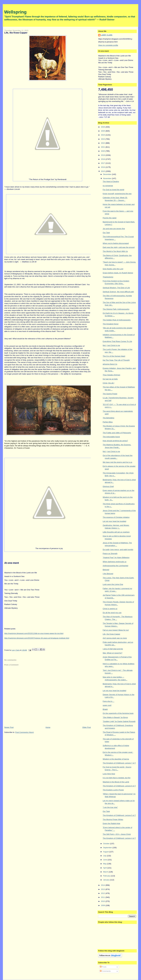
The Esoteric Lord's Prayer (113, 790)
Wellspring (15, 12)
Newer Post (9, 727)
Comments (105, 971)
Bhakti (105, 709)
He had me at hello (110, 379)
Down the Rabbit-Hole (111, 823)
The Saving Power (110, 394)
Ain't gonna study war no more (115, 638)
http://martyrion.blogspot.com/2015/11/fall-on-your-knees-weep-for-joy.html (34, 633)
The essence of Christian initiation (116, 517)
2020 (103, 151)
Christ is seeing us (110, 609)
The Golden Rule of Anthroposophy (117, 320)
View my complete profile (108, 45)
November (108, 178)
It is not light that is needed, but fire (117, 778)
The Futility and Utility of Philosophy (117, 433)
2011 (103, 897)
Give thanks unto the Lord (113, 269)
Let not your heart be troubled (114, 521)
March (106, 872)
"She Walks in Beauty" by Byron (115, 717)
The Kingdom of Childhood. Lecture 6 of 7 (119, 786)
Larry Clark (107, 35)
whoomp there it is (110, 364)
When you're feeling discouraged (116, 243)
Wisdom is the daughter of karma (116, 759)
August (106, 852)
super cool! (107, 705)
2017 (103, 163)
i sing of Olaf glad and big (113, 649)
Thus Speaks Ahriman (111, 375)
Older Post (87, 727)
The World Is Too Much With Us (115, 251)
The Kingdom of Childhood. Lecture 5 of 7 (119, 815)
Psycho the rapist (110, 218)
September (108, 848)
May (105, 864)
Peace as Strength (110, 553)
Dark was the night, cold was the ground (119, 247)
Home (48, 727)
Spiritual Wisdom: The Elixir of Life (116, 288)
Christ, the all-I (109, 383)
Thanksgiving (108, 277)
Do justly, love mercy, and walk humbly (118, 550)
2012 (103, 893)
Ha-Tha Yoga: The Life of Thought (116, 360)
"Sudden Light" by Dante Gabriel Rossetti (119, 721)
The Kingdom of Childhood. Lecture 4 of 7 (119, 838)
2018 (103, 159)
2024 (103, 135)
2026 (103, 127)
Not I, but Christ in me (111, 345)
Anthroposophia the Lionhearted (115, 566)
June (105, 860)
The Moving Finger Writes (113, 819)
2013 (103, 889)
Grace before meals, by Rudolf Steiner (118, 273)
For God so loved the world (113, 190)
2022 (103, 143)
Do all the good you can (112, 613)
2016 (103, 167)
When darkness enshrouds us (115, 562)
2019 (103, 155)
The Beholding (109, 418)
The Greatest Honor (111, 324)
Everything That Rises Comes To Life (117, 341)
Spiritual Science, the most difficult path (118, 292)
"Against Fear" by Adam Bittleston (116, 557)
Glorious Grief (108, 486)
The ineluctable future (111, 437)
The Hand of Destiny (111, 181)
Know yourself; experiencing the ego (117, 194)
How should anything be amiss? (115, 441)
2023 (103, 139)
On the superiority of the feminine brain (118, 713)
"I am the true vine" (110, 807)
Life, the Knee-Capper (111, 634)
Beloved (106, 570)
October (107, 844)
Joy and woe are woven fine (114, 229)
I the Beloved (108, 574)
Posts (103, 967)
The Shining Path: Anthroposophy (116, 309)
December (108, 174)
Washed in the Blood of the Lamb (116, 782)
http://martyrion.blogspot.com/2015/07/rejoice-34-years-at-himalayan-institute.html (37, 638)
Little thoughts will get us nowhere (116, 532)
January (107, 880)
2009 (103, 905)
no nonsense (108, 186)
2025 (103, 131)
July (105, 856)
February (107, 876)
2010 (103, 901)
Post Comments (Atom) (25, 732)
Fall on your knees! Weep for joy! (116, 630)
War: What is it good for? (113, 653)
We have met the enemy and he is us (117, 462)
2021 (103, 147)
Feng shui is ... (109, 701)
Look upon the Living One (113, 584)
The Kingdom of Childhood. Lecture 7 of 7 (119, 763)
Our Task (106, 233)
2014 (103, 885)
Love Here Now (109, 774)
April (105, 868)
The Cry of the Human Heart (114, 356)
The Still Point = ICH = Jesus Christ (117, 834)
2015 (103, 171)
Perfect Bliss (108, 422)
